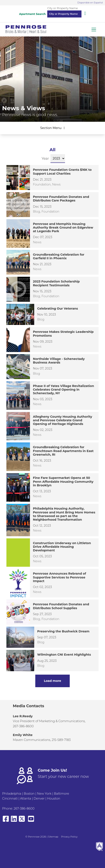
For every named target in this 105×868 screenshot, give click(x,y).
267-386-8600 (24, 809)
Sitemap (53, 837)
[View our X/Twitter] (23, 821)
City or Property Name (62, 8)
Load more (52, 681)
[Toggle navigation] (94, 30)
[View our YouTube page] (31, 821)
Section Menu (52, 128)
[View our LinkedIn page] (14, 821)
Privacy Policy (69, 837)
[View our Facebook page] (6, 821)
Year (45, 159)
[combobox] (64, 14)
